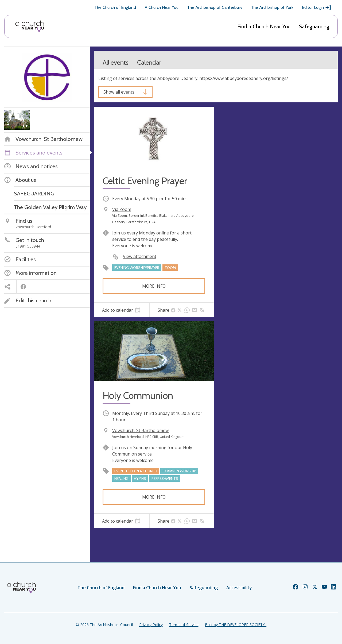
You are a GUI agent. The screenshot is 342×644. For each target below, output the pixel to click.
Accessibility (239, 588)
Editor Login (317, 7)
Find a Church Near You (264, 26)
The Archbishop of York (272, 7)
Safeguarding (314, 26)
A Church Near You (162, 7)
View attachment (140, 256)
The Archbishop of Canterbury (215, 7)
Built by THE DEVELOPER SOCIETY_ (236, 625)
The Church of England (115, 7)
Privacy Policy (151, 625)
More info (154, 286)
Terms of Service (184, 625)
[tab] (121, 310)
